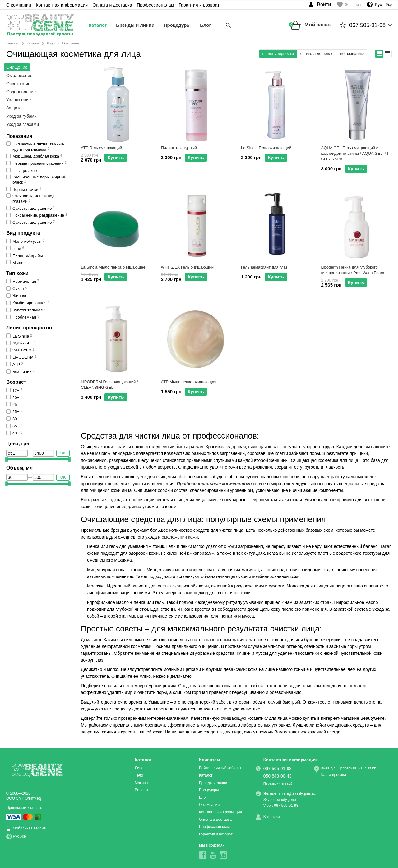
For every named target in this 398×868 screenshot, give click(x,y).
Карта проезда (334, 775)
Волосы (141, 790)
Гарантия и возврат (199, 5)
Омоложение (19, 76)
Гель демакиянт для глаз (264, 267)
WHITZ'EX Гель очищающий (187, 267)
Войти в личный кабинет (220, 768)
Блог (206, 25)
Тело (139, 775)
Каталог (98, 25)
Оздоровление (21, 92)
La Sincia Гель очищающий (266, 148)
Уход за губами (21, 116)
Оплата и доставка (112, 5)
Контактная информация (62, 5)
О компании (19, 5)
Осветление (18, 84)
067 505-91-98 (363, 25)
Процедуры (177, 25)
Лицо (139, 768)
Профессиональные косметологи (214, 484)
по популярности (278, 54)
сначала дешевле (317, 54)
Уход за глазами (23, 124)
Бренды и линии (135, 25)
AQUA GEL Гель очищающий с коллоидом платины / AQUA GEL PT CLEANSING (355, 153)
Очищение (17, 67)
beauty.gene (286, 800)
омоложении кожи (180, 537)
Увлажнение (19, 100)
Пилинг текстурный (179, 148)
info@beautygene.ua (299, 794)
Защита (14, 108)
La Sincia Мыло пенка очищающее (113, 267)
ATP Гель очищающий (102, 148)
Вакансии (272, 817)
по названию (352, 54)
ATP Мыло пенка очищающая (189, 382)
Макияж (141, 783)
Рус (16, 837)
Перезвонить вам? (278, 783)
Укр (389, 5)
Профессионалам (155, 5)
